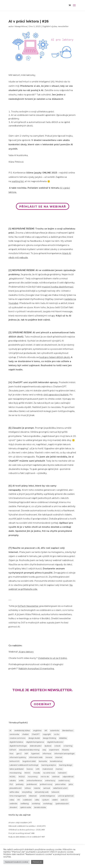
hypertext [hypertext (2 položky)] (35, 754)
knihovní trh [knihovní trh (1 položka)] (15, 761)
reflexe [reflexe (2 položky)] (28, 788)
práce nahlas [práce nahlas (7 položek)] (60, 784)
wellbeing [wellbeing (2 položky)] (25, 804)
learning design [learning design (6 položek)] (66, 765)
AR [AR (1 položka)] (46, 731)
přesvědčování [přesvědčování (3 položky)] (16, 788)
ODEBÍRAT (43, 704)
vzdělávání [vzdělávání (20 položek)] (27, 800)
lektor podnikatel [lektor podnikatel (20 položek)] (17, 769)
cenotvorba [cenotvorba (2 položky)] (14, 734)
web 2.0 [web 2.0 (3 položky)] (64, 800)
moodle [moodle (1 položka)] (37, 773)
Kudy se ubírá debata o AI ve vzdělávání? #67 (27, 837)
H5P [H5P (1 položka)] (26, 754)
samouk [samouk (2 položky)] (47, 788)
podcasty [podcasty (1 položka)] (20, 784)
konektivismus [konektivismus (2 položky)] (56, 761)
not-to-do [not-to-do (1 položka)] (45, 777)
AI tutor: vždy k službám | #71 (20, 823)
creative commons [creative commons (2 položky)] (17, 738)
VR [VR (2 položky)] (19, 800)
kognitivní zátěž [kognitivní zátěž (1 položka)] (29, 761)
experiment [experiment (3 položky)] (54, 750)
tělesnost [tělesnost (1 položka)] (33, 796)
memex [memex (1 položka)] (59, 769)
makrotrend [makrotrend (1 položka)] (48, 769)
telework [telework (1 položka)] (55, 792)
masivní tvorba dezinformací (58, 287)
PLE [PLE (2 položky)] (11, 784)
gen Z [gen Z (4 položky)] (19, 754)
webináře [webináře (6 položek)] (13, 804)
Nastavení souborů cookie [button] (17, 862)
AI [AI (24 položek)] (10, 731)
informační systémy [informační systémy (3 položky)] (18, 757)
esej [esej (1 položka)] (44, 750)
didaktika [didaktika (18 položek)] (63, 738)
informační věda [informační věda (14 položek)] (36, 757)
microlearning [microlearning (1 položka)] (15, 773)
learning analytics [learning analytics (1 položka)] (49, 765)
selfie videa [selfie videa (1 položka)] (14, 792)
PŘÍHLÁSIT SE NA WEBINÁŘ (43, 207)
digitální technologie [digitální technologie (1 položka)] (18, 746)
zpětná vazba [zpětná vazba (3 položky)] (26, 807)
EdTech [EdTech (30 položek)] (13, 750)
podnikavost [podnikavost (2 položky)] (32, 784)
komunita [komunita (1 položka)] (43, 761)
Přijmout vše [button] (37, 862)
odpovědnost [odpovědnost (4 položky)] (68, 777)
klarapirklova (21, 26)
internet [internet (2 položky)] (59, 757)
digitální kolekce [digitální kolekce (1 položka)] (16, 742)
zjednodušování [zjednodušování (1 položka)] (62, 804)
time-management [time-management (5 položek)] (18, 796)
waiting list (18, 181)
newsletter (63, 26)
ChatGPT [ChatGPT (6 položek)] (36, 734)
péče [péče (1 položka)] (71, 784)
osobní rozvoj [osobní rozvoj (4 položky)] (64, 781)
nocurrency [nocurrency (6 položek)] (33, 777)
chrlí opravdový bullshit (56, 395)
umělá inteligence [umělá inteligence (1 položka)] (47, 796)
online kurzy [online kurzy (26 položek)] (50, 781)
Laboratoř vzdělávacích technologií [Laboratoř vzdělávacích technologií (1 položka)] (24, 765)
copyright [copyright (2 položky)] (47, 734)
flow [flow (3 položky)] (11, 754)
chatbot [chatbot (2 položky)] (25, 734)
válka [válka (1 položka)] (37, 800)
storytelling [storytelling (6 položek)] (27, 792)
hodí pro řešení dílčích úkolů (55, 357)
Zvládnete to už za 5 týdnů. (53, 658)
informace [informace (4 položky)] (47, 754)
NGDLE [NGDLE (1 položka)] (22, 777)
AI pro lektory (26, 652)
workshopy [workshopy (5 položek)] (48, 804)
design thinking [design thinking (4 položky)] (49, 738)
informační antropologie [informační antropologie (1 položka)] (64, 754)
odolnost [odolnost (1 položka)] (56, 777)
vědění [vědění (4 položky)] (55, 800)
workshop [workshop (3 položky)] (36, 804)
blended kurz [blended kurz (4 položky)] (68, 731)
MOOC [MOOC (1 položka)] (27, 773)
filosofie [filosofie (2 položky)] (65, 750)
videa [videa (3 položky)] (12, 800)
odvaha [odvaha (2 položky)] (13, 781)
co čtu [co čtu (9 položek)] (57, 734)
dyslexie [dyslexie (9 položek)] (48, 746)
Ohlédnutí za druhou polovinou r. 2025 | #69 (27, 830)
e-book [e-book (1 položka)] (57, 746)
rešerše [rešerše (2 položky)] (37, 788)
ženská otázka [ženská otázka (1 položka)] (40, 807)
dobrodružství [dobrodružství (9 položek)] (36, 746)
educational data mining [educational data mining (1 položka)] (29, 750)
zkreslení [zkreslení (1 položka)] (13, 807)
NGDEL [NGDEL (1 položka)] (13, 777)
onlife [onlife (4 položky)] (21, 781)
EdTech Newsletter (28, 606)
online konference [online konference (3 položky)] (34, 781)
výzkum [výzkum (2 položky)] (46, 800)
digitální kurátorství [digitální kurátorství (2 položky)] (55, 742)
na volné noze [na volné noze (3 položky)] (49, 773)
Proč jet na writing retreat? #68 (21, 833)
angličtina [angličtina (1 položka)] (37, 731)
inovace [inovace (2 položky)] (49, 757)
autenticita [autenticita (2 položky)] (55, 731)
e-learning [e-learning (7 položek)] (68, 746)
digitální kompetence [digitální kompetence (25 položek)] (35, 742)
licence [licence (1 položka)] (30, 769)
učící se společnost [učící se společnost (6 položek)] (66, 796)
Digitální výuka (50, 26)
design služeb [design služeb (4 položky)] (34, 738)
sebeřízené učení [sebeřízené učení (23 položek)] (60, 788)
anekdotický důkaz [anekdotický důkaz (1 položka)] (22, 731)
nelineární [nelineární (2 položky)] (62, 773)
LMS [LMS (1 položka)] (38, 769)
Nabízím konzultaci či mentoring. (36, 669)
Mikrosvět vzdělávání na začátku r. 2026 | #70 (27, 826)
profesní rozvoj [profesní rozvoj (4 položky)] (46, 784)
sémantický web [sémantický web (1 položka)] (42, 792)
